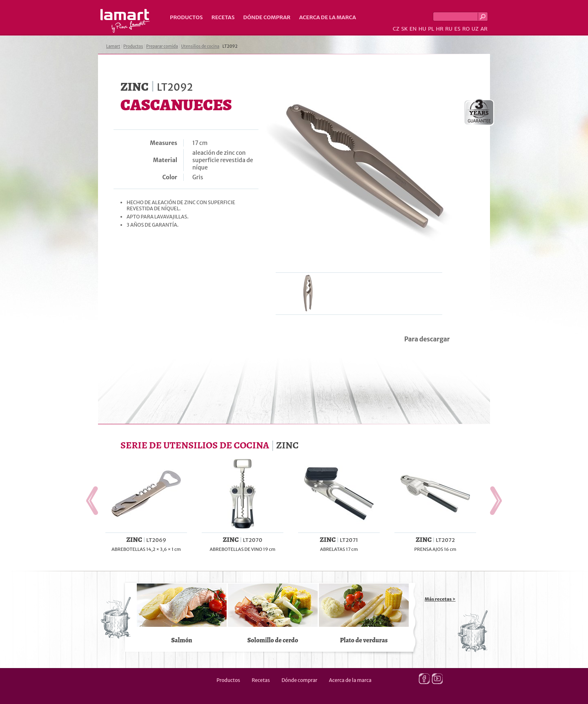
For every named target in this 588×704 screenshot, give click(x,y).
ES (458, 29)
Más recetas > (440, 599)
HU (422, 29)
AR (484, 29)
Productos (186, 17)
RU (449, 29)
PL (431, 29)
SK (404, 29)
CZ (396, 29)
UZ (475, 29)
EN (413, 29)
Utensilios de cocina (200, 46)
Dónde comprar (267, 17)
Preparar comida (162, 46)
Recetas (223, 17)
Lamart (125, 21)
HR (439, 29)
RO (466, 29)
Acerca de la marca (327, 17)
